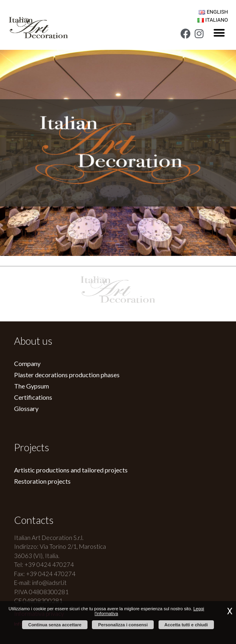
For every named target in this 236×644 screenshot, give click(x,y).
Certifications (33, 397)
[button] (219, 33)
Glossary (26, 408)
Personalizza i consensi (123, 625)
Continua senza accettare (55, 625)
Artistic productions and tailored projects (71, 470)
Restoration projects (42, 481)
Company (27, 363)
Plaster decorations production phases (67, 375)
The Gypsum (32, 386)
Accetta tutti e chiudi (186, 625)
